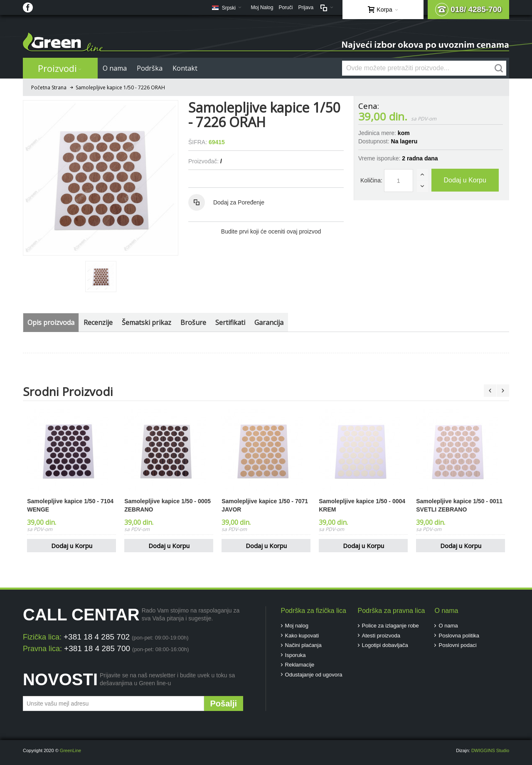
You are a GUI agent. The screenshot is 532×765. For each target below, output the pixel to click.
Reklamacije (300, 665)
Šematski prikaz (147, 322)
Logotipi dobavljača (385, 645)
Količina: (371, 180)
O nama (448, 626)
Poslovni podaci (457, 645)
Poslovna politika (459, 636)
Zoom (101, 178)
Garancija (269, 322)
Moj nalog (297, 626)
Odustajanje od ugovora (314, 675)
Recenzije (98, 322)
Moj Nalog (262, 7)
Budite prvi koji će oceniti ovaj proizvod (271, 231)
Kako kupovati (302, 636)
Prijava (306, 7)
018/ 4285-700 (468, 10)
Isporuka (296, 655)
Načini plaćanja (303, 645)
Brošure (193, 322)
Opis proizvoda (51, 322)
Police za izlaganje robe (390, 626)
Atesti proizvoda (381, 636)
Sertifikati (230, 322)
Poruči (286, 7)
